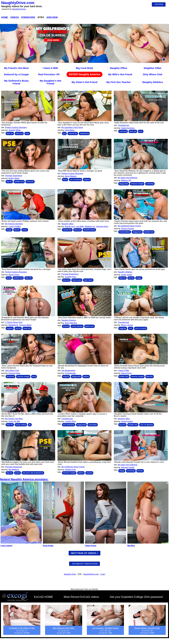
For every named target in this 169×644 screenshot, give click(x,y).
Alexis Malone (71, 176)
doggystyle (124, 184)
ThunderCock (123, 125)
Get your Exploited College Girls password (136, 597)
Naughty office (67, 224)
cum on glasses (147, 425)
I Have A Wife (50, 68)
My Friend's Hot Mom (16, 68)
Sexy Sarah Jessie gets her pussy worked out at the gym (140, 269)
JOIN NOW (159, 4)
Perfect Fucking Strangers (16, 127)
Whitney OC (126, 180)
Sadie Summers (128, 128)
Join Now (52, 17)
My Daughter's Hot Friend (50, 82)
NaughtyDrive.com (18, 3)
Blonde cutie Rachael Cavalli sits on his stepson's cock (139, 462)
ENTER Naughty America (84, 74)
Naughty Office (119, 68)
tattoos (86, 376)
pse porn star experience (33, 473)
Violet (152, 633)
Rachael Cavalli (128, 467)
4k (30, 425)
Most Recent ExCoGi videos (81, 597)
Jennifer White (14, 130)
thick (27, 133)
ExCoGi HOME (43, 597)
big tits (9, 182)
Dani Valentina (71, 323)
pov (64, 133)
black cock (90, 326)
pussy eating (21, 425)
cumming (123, 131)
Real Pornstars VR (49, 74)
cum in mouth (141, 328)
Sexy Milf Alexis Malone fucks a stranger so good (80, 171)
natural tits (73, 133)
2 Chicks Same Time (14, 322)
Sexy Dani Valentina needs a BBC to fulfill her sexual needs (85, 318)
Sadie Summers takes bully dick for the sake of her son (139, 123)
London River (70, 421)
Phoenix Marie (25, 325)
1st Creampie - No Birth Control (105, 628)
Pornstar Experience (14, 176)
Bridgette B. (13, 325)
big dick (122, 425)
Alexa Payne (126, 373)
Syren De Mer (14, 421)
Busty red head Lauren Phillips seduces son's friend (25, 221)
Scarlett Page (70, 277)
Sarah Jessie (127, 275)
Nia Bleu (131, 546)
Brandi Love (70, 226)
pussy (25, 230)
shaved (66, 326)
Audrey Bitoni (14, 178)
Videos (15, 17)
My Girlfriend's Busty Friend (16, 82)
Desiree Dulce (14, 373)
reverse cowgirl (137, 184)
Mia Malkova (14, 470)
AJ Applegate (70, 373)
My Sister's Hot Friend (85, 82)
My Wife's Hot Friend (120, 74)
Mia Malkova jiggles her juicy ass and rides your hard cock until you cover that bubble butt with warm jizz (28, 463)
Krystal (27, 633)
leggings (123, 328)
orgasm (87, 179)
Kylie (68, 633)
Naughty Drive (70, 574)
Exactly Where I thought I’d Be (147, 628)
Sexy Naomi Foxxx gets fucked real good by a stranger (26, 269)
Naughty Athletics (153, 82)
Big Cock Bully (85, 68)
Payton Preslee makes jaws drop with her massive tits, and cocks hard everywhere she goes (140, 222)
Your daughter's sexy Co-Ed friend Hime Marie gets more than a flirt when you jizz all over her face (83, 124)
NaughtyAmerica (19, 9)
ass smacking (76, 179)
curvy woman (77, 326)
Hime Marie (70, 130)
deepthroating (89, 230)
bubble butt (19, 182)
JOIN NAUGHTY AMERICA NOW (84, 564)
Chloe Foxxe (91, 546)
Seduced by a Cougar (16, 74)
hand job (19, 133)
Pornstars (28, 17)
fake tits (10, 133)
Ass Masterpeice (68, 371)
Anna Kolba (48, 546)
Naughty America (69, 320)
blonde (140, 471)
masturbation (125, 232)
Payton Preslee (128, 229)
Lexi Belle (80, 226)
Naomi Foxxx (14, 275)
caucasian (93, 425)
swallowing (84, 133)
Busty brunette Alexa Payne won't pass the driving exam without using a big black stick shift (139, 367)
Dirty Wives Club (153, 74)
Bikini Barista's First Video (64, 628)
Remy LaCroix (127, 325)
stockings (131, 471)
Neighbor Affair (153, 68)
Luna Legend (6, 546)
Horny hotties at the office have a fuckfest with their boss (84, 221)
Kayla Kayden (127, 421)
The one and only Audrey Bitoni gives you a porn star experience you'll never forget (25, 172)
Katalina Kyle (70, 470)
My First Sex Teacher (119, 82)
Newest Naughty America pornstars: (24, 479)
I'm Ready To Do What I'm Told (22, 628)
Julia (110, 633)
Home (5, 17)
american (10, 376)
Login (103, 574)
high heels (88, 280)
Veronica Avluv (102, 226)
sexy (34, 376)
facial (65, 179)
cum (141, 131)
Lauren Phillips (15, 226)
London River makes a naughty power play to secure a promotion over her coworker (82, 415)
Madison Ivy (90, 226)
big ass (10, 473)
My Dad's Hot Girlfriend (128, 178)
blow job (133, 131)
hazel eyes (77, 280)
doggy (9, 230)
